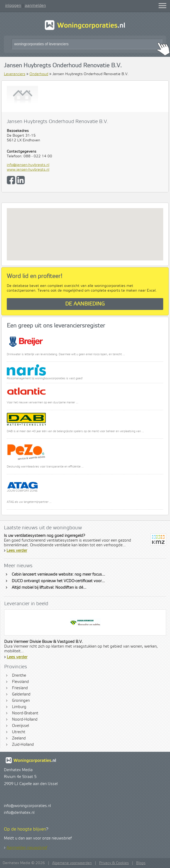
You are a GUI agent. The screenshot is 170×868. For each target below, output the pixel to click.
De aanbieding (85, 304)
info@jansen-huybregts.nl (28, 165)
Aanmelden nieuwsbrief (27, 848)
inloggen (13, 5)
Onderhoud (39, 74)
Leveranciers (15, 74)
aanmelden (35, 5)
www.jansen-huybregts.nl (28, 170)
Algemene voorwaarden (72, 863)
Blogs (141, 863)
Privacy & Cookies (114, 863)
